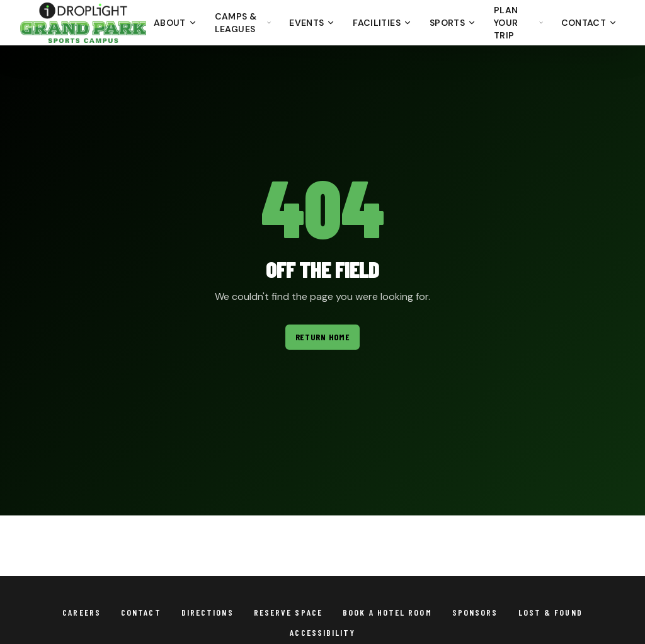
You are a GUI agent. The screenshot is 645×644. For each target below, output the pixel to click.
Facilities (382, 23)
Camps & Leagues (243, 23)
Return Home (323, 337)
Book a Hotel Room (387, 612)
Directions (208, 612)
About (175, 23)
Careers (82, 612)
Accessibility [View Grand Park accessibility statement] (322, 632)
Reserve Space (288, 612)
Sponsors (475, 612)
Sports (453, 23)
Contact (589, 23)
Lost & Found (551, 612)
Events (312, 23)
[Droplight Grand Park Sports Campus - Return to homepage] (83, 22)
